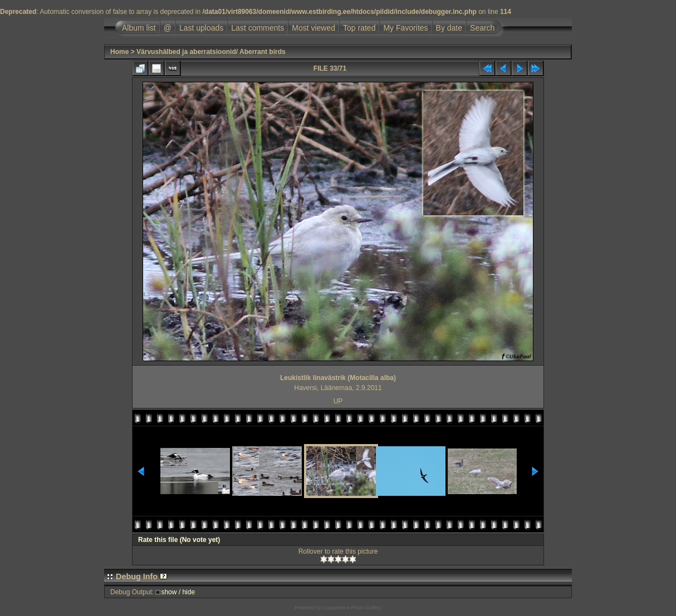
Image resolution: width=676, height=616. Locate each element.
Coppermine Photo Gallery (352, 608)
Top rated (359, 28)
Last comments (258, 28)
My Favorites (405, 28)
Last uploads (201, 28)
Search (482, 28)
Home (119, 52)
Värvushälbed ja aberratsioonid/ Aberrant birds (211, 52)
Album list (139, 28)
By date (449, 28)
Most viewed (313, 28)
